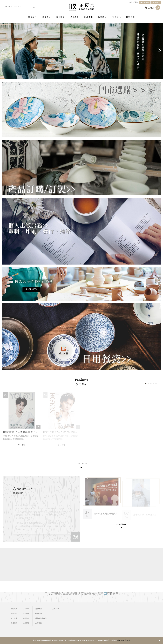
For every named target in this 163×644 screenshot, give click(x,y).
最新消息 (46, 17)
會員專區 (74, 17)
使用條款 (38, 609)
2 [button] (148, 384)
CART (152, 8)
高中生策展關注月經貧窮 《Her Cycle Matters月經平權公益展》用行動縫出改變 (102, 500)
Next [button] (160, 50)
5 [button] (156, 384)
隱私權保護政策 (124, 641)
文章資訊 (117, 17)
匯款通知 (134, 2)
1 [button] (146, 384)
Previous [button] (3, 50)
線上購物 (60, 17)
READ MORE (76, 537)
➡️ (105, 594)
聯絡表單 (113, 594)
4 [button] (153, 384)
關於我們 (32, 17)
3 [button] (151, 384)
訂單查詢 (144, 3)
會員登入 (156, 3)
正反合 (81, 7)
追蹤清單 (38, 623)
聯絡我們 (26, 623)
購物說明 (103, 17)
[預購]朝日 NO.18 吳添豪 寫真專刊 (22, 438)
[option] (81, 51)
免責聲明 (38, 614)
